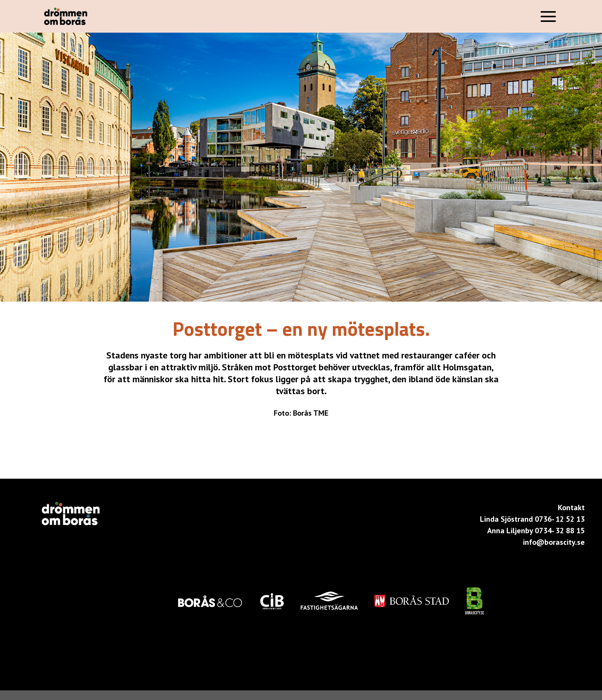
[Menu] (548, 16)
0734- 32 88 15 (560, 531)
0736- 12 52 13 (560, 519)
